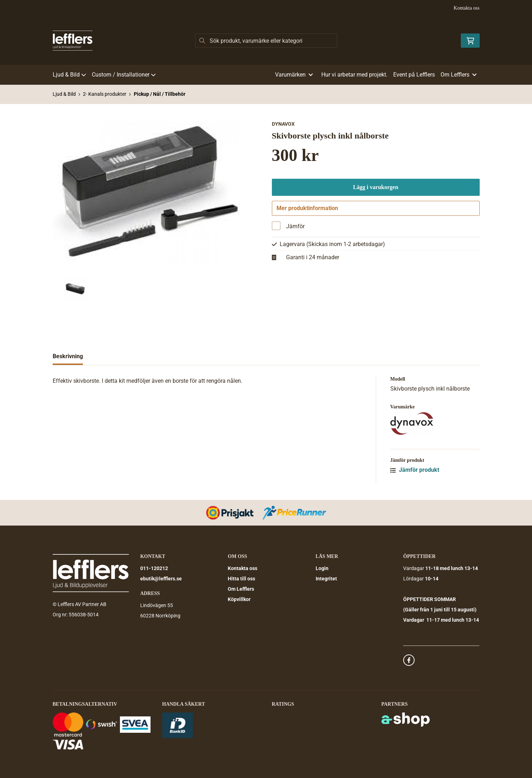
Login (322, 568)
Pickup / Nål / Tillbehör (160, 94)
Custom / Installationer (124, 75)
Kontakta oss (467, 8)
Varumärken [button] (294, 75)
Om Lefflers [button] (459, 75)
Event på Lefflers (414, 75)
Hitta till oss (241, 579)
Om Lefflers (241, 589)
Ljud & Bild (69, 75)
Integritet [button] (326, 579)
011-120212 (154, 568)
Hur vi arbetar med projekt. (354, 75)
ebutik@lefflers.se (161, 579)
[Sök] (266, 41)
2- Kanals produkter (105, 94)
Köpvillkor (239, 599)
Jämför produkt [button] (415, 470)
